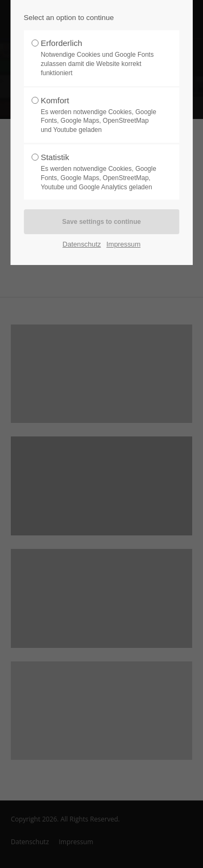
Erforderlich (99, 58)
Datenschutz (81, 244)
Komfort (99, 115)
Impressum (123, 244)
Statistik (99, 172)
